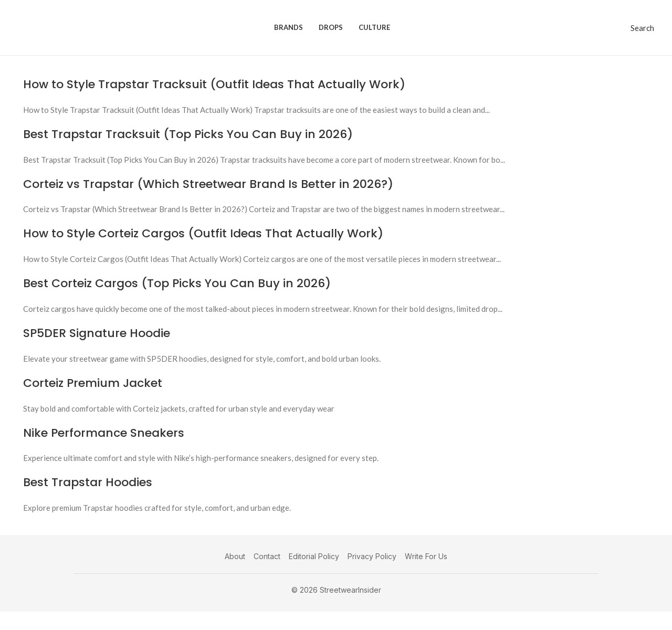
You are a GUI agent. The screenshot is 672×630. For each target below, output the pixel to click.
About (235, 556)
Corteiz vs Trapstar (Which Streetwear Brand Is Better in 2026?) (208, 184)
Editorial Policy (314, 556)
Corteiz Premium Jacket (93, 383)
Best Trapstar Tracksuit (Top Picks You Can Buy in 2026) (188, 134)
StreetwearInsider (350, 590)
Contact (267, 556)
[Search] (642, 28)
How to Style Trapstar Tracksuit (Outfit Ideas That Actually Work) (214, 84)
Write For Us (426, 556)
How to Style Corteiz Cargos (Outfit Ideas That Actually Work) (203, 233)
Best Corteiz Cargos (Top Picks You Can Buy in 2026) (177, 283)
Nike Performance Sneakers (104, 433)
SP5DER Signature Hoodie (97, 333)
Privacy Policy (372, 556)
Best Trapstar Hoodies (88, 482)
